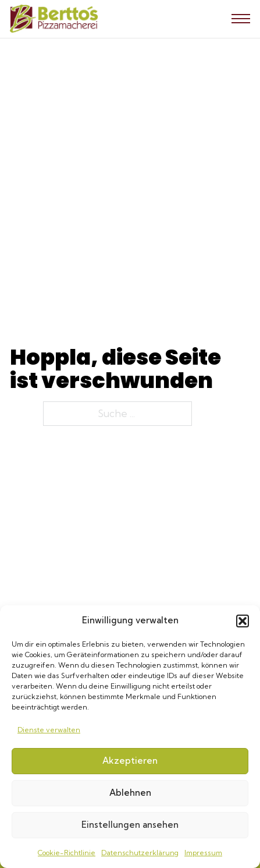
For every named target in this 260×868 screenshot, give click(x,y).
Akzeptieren (130, 761)
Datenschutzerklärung (140, 853)
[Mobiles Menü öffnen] (241, 19)
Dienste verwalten (49, 730)
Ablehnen (130, 793)
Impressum (203, 853)
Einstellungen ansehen (130, 825)
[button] (243, 621)
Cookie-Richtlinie (67, 853)
